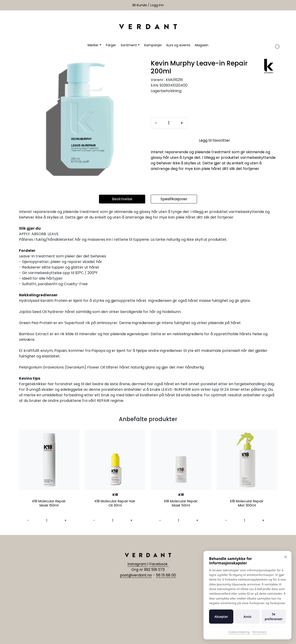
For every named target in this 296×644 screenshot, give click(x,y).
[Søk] (258, 45)
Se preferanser (274, 616)
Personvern (259, 632)
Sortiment (129, 45)
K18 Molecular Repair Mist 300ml (247, 504)
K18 (115, 495)
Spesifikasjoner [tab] (174, 199)
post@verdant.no (136, 575)
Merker (93, 45)
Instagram (137, 564)
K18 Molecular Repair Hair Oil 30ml (115, 504)
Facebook (159, 564)
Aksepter (221, 617)
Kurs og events (178, 45)
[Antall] (169, 123)
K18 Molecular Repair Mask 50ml (181, 504)
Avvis (247, 617)
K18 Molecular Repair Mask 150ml (49, 504)
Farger (111, 45)
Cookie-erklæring (239, 632)
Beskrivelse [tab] (122, 199)
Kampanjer (153, 45)
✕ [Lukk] (286, 557)
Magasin (202, 45)
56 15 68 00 (166, 575)
